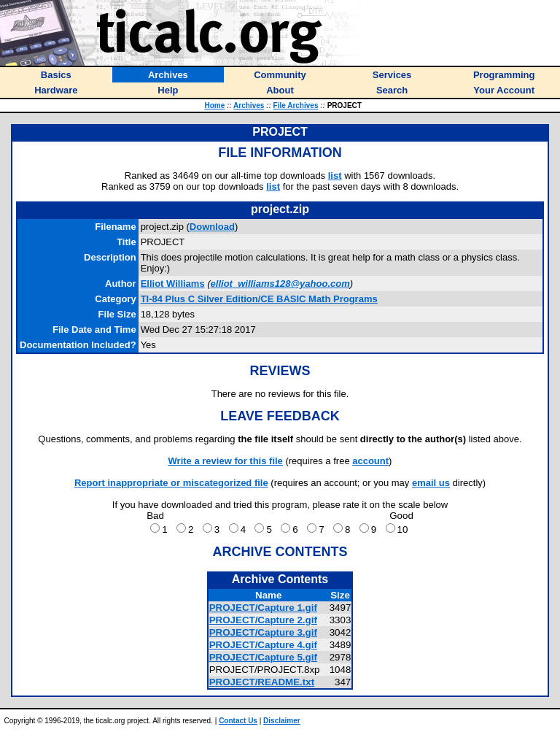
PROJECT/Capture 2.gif (263, 620)
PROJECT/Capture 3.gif (263, 632)
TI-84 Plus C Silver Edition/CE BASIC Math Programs (259, 299)
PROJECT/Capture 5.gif (263, 657)
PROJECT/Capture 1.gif (263, 608)
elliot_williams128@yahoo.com (280, 284)
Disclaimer (282, 721)
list (335, 176)
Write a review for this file (226, 461)
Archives (249, 105)
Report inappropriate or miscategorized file (171, 483)
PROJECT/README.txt (262, 682)
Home (214, 105)
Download (212, 227)
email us (431, 483)
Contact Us (238, 721)
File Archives (296, 105)
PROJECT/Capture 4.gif (263, 645)
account (370, 461)
